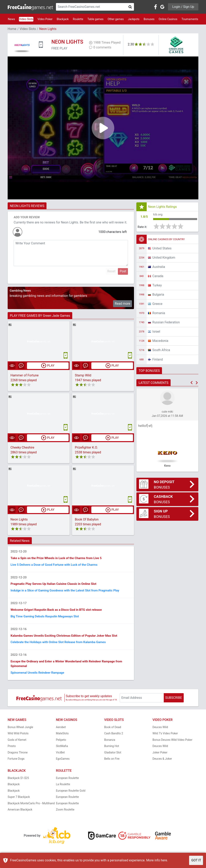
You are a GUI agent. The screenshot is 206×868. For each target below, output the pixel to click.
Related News (20, 541)
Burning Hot (112, 751)
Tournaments (190, 19)
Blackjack (63, 19)
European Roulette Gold (71, 795)
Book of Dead (113, 732)
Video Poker (45, 19)
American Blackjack (20, 815)
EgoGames (63, 764)
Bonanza (110, 745)
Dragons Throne (18, 757)
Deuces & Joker (162, 764)
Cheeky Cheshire (22, 448)
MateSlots (62, 738)
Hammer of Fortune (25, 376)
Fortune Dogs (16, 764)
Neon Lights (19, 520)
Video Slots (26, 19)
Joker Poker (160, 757)
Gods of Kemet (17, 745)
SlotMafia (62, 751)
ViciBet (60, 757)
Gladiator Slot (113, 757)
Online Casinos (168, 19)
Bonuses (149, 19)
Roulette (78, 19)
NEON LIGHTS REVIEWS (27, 206)
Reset (111, 271)
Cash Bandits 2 (114, 738)
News (11, 19)
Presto (12, 751)
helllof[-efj (145, 426)
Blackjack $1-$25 (18, 783)
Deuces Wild (160, 732)
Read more (123, 304)
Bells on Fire (112, 764)
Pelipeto (61, 745)
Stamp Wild (83, 376)
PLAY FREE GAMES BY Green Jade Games (40, 316)
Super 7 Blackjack (19, 802)
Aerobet (61, 732)
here (164, 860)
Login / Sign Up (183, 7)
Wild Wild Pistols (18, 738)
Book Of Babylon (87, 520)
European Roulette (67, 783)
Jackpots (134, 19)
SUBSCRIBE (174, 703)
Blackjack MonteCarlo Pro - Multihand (31, 808)
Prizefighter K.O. (86, 448)
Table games (95, 19)
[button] (192, 383)
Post (123, 271)
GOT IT (196, 860)
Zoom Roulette (65, 815)
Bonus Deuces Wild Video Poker (172, 745)
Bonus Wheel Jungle (20, 732)
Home (12, 29)
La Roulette (63, 789)
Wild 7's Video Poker (165, 738)
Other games (116, 19)
